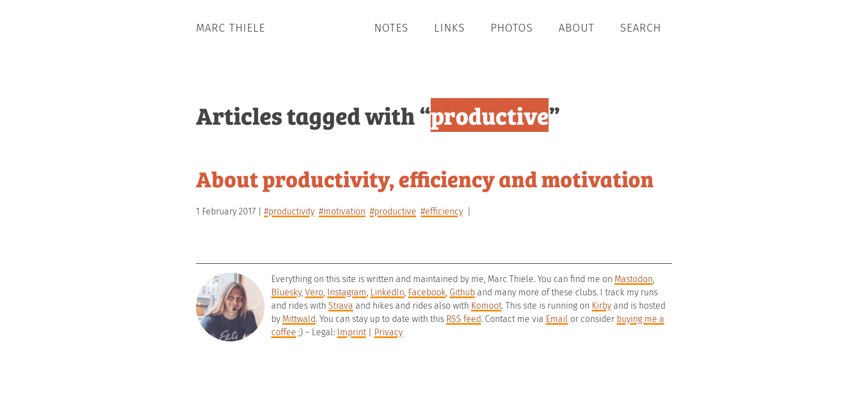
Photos (512, 28)
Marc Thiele (231, 28)
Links (449, 28)
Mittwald (299, 319)
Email (557, 319)
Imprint (352, 332)
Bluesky (286, 292)
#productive (393, 211)
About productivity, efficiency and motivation (425, 178)
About (577, 28)
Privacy (388, 332)
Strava (341, 306)
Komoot (486, 306)
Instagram (347, 292)
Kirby (601, 306)
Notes (391, 28)
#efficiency (442, 211)
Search (640, 28)
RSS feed (464, 319)
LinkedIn (387, 292)
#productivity (289, 211)
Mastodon (634, 279)
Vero (314, 292)
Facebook (427, 292)
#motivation (342, 211)
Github (462, 292)
